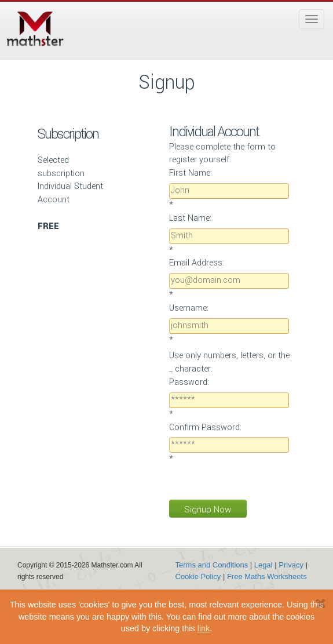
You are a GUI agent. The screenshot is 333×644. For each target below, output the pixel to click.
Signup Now (208, 510)
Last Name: (190, 218)
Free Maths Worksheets (267, 576)
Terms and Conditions (212, 565)
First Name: (191, 173)
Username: (189, 308)
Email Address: (197, 263)
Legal (264, 565)
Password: (189, 382)
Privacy (291, 565)
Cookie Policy (198, 576)
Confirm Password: (205, 427)
